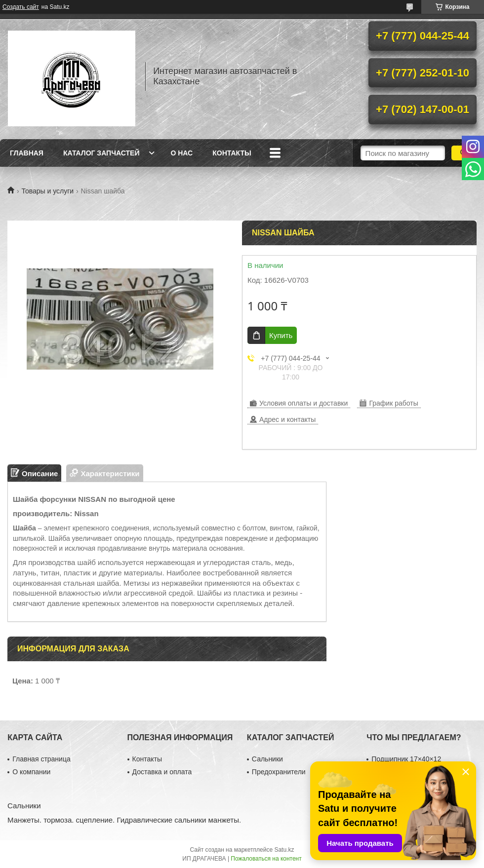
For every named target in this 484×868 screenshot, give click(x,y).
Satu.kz (284, 850)
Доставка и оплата (162, 772)
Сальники (267, 759)
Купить (281, 335)
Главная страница (41, 759)
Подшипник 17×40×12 (406, 759)
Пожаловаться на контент (266, 859)
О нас (181, 153)
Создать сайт (21, 7)
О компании (31, 772)
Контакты (232, 153)
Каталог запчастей (101, 153)
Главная (27, 153)
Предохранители (279, 772)
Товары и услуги (47, 191)
